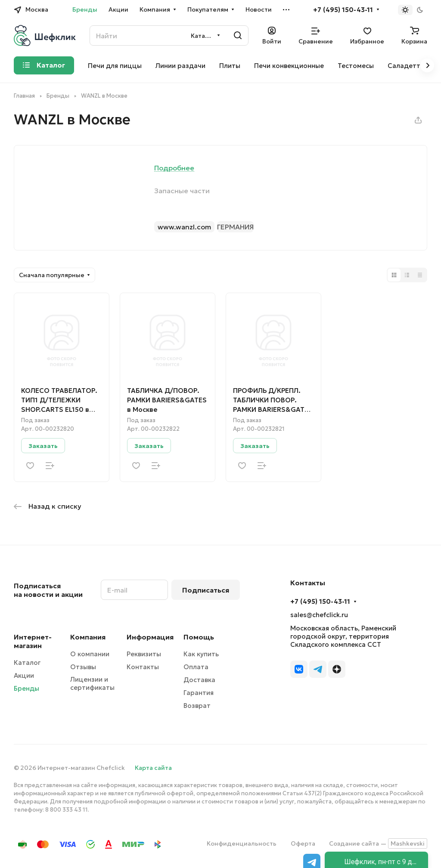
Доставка (199, 680)
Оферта (303, 843)
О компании (90, 654)
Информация (150, 637)
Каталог (27, 663)
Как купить (201, 654)
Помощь (199, 637)
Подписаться (206, 590)
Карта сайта (153, 768)
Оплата (196, 667)
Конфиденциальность (242, 843)
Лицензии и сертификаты (92, 683)
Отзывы (83, 667)
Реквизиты (144, 654)
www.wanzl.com (184, 227)
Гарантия (199, 693)
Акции (24, 675)
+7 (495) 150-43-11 (343, 10)
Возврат (197, 706)
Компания (88, 637)
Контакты (143, 667)
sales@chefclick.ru (319, 615)
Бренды (26, 688)
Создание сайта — (378, 843)
